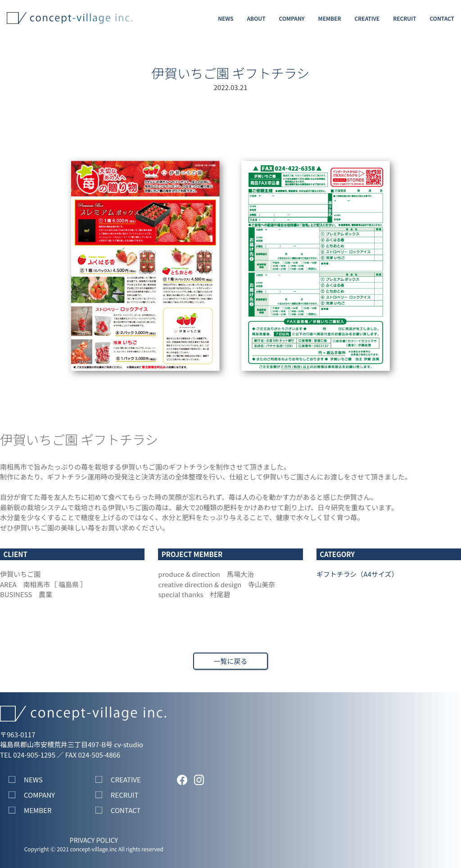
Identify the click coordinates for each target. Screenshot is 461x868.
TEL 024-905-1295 (28, 755)
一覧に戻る (230, 661)
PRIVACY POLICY (94, 840)
